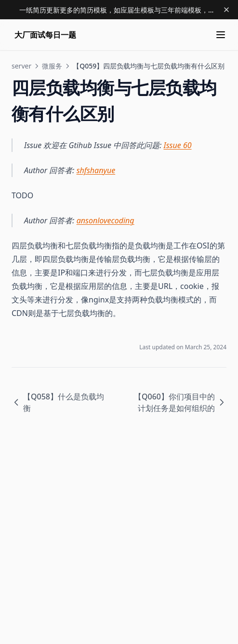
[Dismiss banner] (226, 10)
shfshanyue (96, 170)
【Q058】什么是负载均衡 (58, 402)
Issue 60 (178, 145)
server (21, 66)
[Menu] (221, 35)
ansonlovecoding (106, 220)
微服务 (52, 66)
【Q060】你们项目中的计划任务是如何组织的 (180, 402)
